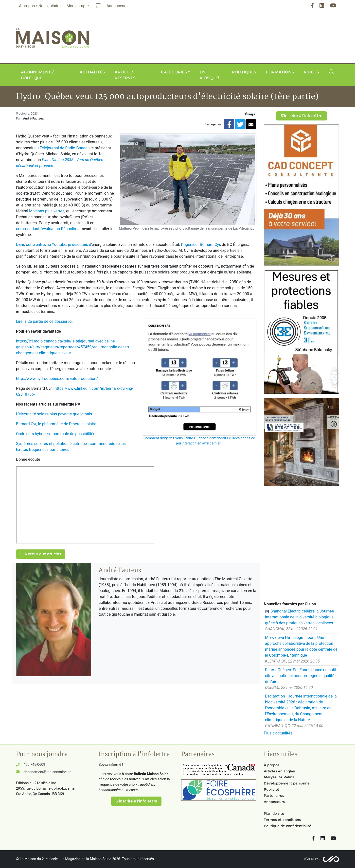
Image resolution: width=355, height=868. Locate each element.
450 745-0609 (34, 765)
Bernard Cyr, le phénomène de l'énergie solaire (56, 424)
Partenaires (274, 796)
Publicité (272, 789)
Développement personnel (287, 783)
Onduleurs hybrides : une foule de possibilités (56, 434)
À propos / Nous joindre (40, 6)
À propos (272, 765)
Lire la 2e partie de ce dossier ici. (45, 321)
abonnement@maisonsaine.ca (47, 772)
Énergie (250, 114)
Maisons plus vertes (47, 211)
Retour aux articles (41, 554)
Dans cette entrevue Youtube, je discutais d (54, 245)
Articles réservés (125, 75)
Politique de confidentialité (288, 826)
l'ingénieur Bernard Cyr (200, 245)
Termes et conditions (282, 820)
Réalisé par (312, 859)
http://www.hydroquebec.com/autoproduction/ (57, 379)
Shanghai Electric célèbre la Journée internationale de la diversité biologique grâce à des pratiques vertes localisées (299, 617)
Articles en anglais (280, 771)
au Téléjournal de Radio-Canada (62, 148)
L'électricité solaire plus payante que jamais (54, 414)
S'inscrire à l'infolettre (302, 116)
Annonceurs (274, 802)
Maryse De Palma (279, 777)
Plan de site (274, 814)
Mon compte (78, 6)
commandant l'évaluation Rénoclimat (48, 229)
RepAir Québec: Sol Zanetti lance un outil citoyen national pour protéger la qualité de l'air (301, 676)
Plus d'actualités (278, 733)
